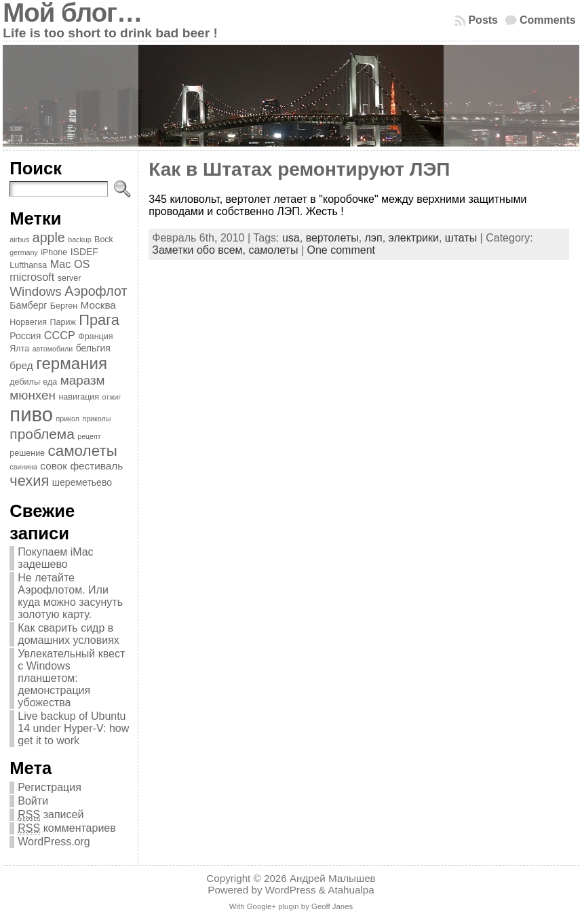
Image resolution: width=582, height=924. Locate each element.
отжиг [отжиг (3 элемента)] (112, 397)
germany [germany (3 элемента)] (23, 252)
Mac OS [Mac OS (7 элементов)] (70, 264)
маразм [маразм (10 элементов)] (83, 380)
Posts (483, 20)
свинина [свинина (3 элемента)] (23, 467)
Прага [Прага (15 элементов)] (99, 320)
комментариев (66, 828)
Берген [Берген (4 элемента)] (64, 306)
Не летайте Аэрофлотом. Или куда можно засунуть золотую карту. (70, 596)
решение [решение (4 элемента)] (27, 453)
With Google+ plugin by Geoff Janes (291, 906)
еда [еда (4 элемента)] (50, 382)
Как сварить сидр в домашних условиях (69, 634)
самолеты (273, 250)
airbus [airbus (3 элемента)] (19, 239)
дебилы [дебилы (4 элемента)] (25, 382)
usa (291, 238)
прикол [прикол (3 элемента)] (68, 419)
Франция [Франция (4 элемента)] (95, 336)
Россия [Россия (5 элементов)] (25, 336)
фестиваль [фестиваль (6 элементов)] (96, 466)
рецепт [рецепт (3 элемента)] (89, 436)
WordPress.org (54, 842)
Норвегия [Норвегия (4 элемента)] (28, 322)
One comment (341, 250)
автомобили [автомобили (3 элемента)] (53, 349)
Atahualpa (351, 890)
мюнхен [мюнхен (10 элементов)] (33, 395)
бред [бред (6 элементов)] (21, 365)
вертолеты (332, 238)
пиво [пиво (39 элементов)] (31, 414)
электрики (414, 238)
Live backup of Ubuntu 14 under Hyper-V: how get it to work (73, 728)
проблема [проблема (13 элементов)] (42, 434)
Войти (33, 801)
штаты (461, 238)
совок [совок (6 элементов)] (54, 466)
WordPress (291, 890)
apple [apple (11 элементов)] (49, 237)
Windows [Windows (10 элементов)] (36, 291)
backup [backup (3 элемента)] (79, 239)
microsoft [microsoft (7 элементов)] (32, 277)
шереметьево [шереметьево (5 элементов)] (82, 482)
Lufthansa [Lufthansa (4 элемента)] (28, 265)
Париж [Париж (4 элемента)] (63, 322)
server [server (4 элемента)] (70, 278)
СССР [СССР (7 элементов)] (60, 335)
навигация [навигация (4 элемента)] (79, 397)
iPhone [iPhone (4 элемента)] (54, 252)
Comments (548, 20)
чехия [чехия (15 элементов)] (29, 481)
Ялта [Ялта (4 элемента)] (19, 349)
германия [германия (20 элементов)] (72, 363)
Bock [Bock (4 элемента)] (104, 239)
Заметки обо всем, (200, 250)
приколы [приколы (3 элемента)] (96, 419)
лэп (374, 238)
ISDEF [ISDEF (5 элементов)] (84, 252)
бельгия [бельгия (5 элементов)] (93, 348)
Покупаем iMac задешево (55, 558)
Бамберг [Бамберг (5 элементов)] (28, 305)
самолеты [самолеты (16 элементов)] (83, 451)
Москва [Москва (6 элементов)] (98, 305)
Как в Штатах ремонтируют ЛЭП (299, 169)
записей (51, 815)
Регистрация (50, 787)
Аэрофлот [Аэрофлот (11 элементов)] (96, 291)
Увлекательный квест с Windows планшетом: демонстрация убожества (71, 678)
